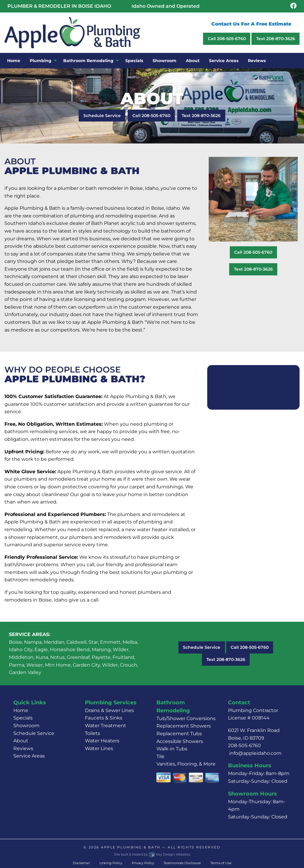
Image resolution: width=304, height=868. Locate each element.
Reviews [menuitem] (257, 61)
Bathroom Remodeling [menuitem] (88, 61)
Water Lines (99, 748)
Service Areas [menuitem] (224, 61)
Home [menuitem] (14, 61)
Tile (160, 756)
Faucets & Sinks (104, 718)
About (21, 741)
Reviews (23, 748)
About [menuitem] (193, 61)
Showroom (26, 726)
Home (21, 710)
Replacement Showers (184, 726)
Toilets (92, 733)
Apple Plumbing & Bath (131, 847)
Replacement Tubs (179, 734)
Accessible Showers (180, 741)
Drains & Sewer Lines (109, 710)
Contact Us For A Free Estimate (251, 24)
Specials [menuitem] (134, 61)
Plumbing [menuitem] (41, 61)
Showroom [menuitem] (164, 61)
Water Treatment (106, 726)
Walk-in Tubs (172, 749)
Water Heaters (102, 741)
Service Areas (29, 756)
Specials (23, 718)
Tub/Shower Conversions (186, 718)
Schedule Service (102, 116)
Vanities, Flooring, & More (186, 764)
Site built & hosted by (152, 854)
